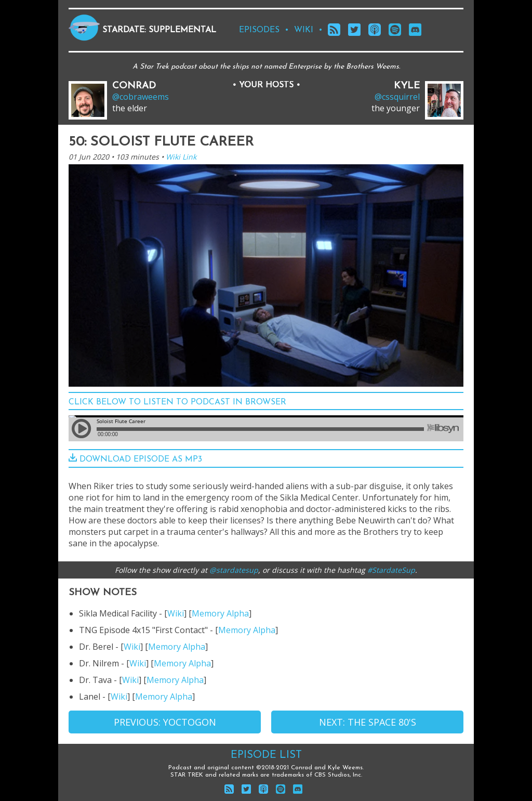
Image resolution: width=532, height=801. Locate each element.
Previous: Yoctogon (165, 722)
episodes (259, 30)
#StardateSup (391, 570)
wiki (304, 30)
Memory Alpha (220, 613)
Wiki (176, 613)
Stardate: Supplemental (159, 30)
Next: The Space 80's (368, 722)
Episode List (266, 755)
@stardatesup (234, 570)
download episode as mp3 (135, 459)
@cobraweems (141, 97)
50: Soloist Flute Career (161, 142)
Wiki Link (181, 157)
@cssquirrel (397, 97)
